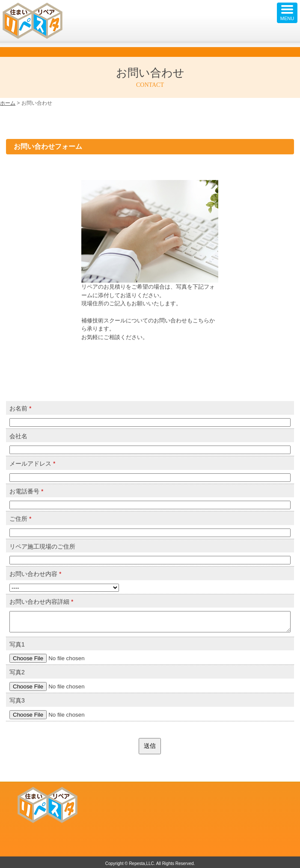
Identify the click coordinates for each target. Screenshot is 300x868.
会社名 (18, 436)
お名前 (20, 408)
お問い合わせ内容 (35, 574)
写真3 (17, 700)
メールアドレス (32, 464)
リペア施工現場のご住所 (42, 546)
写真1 (17, 644)
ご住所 (20, 519)
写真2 (17, 672)
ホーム (8, 103)
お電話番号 (26, 491)
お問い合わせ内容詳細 (41, 602)
